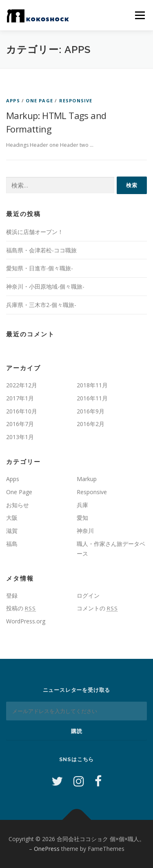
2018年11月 (92, 385)
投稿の (21, 608)
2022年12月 (22, 385)
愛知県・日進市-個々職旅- (40, 268)
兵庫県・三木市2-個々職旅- (41, 305)
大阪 (12, 518)
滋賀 (12, 531)
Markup (87, 479)
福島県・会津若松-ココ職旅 (41, 250)
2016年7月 (20, 424)
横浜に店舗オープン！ (35, 232)
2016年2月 (91, 424)
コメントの (97, 608)
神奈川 (85, 531)
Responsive (76, 100)
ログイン (88, 595)
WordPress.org (26, 621)
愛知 (82, 518)
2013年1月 (20, 437)
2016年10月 (22, 411)
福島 (12, 544)
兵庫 (82, 505)
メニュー (140, 15)
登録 (12, 595)
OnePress (47, 849)
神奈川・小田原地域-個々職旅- (45, 286)
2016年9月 (91, 411)
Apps (13, 100)
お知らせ (18, 505)
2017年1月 (20, 398)
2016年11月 (92, 398)
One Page (39, 100)
